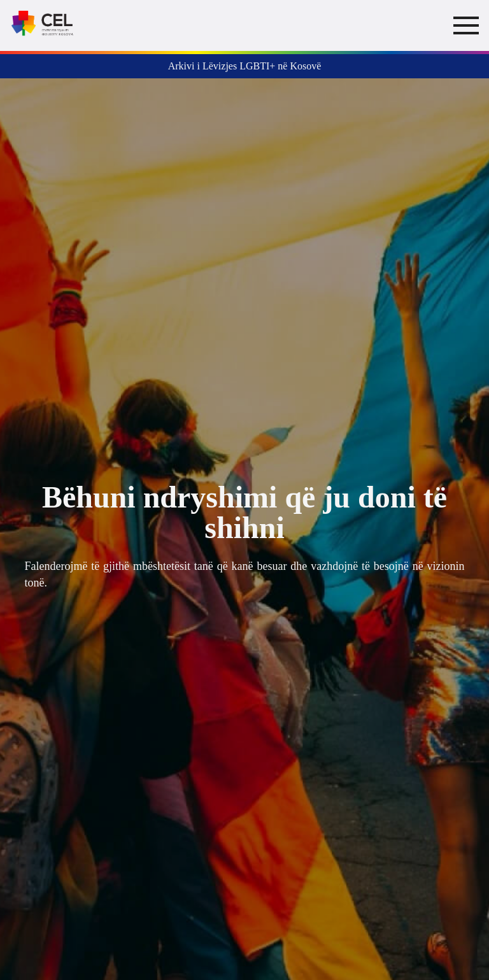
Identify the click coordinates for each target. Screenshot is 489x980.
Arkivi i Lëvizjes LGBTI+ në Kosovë (245, 66)
